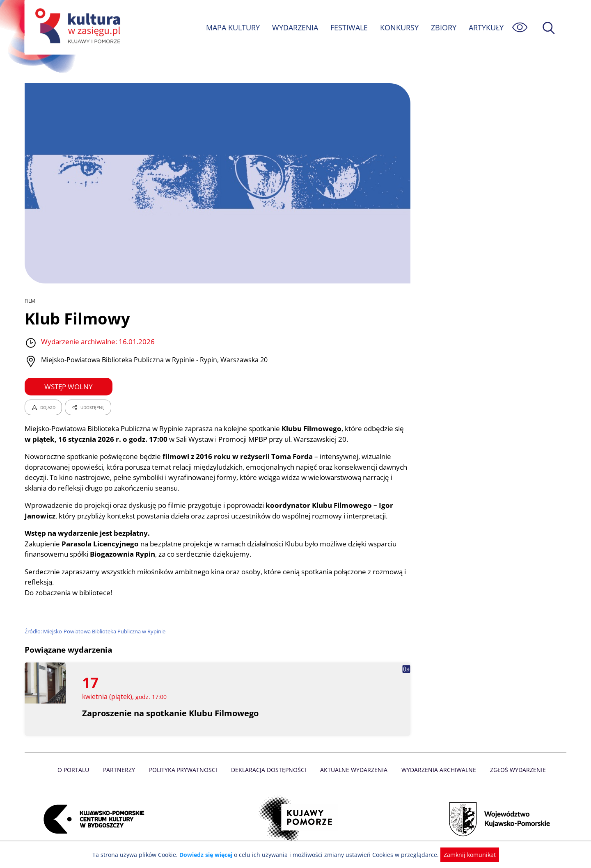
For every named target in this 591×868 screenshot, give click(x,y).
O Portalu (77, 770)
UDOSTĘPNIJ (88, 407)
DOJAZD (43, 407)
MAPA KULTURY (232, 27)
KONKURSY (399, 27)
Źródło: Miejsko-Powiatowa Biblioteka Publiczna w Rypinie (96, 631)
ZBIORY (443, 27)
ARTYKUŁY (486, 27)
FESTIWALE (349, 27)
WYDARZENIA (294, 27)
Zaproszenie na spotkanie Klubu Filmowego (171, 713)
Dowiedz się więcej (209, 855)
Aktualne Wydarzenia (353, 770)
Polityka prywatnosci (185, 770)
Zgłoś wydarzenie (515, 770)
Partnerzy (122, 770)
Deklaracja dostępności (269, 770)
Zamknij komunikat (465, 855)
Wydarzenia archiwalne (436, 770)
